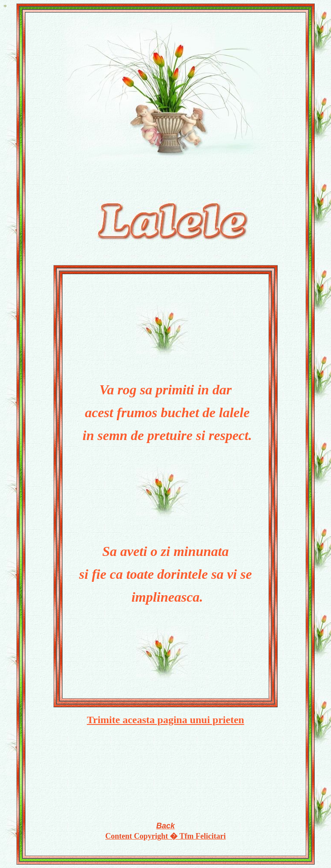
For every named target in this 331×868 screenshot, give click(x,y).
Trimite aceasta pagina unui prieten (166, 720)
